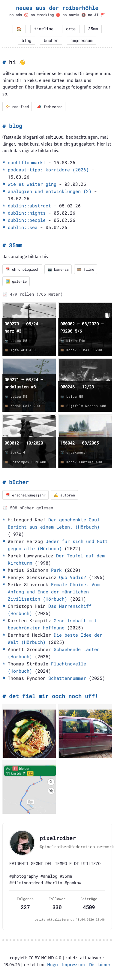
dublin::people (27, 220)
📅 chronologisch (22, 269)
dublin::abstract (29, 206)
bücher (51, 41)
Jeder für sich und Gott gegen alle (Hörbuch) (58, 545)
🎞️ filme (86, 269)
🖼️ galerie (16, 281)
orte (71, 29)
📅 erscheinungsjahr (25, 495)
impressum (82, 41)
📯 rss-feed (17, 107)
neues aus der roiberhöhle (57, 8)
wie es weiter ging (32, 184)
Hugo (52, 965)
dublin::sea (23, 227)
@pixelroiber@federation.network (77, 847)
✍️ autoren (64, 495)
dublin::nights (27, 213)
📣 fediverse (50, 107)
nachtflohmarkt (27, 162)
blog (26, 41)
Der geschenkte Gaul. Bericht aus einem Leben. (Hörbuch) (55, 523)
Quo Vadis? (73, 577)
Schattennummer (67, 678)
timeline (44, 29)
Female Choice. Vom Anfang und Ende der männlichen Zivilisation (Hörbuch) (54, 592)
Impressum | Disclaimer (86, 965)
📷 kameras (58, 269)
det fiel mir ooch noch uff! (54, 696)
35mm (93, 29)
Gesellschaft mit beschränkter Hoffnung (52, 624)
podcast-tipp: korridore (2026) (48, 170)
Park (56, 570)
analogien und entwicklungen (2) (50, 191)
